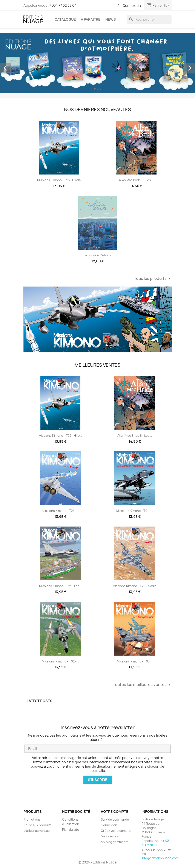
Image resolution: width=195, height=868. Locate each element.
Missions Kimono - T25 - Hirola (59, 180)
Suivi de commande (115, 819)
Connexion (109, 825)
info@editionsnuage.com (160, 858)
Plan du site (71, 830)
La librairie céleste (98, 255)
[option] (97, 63)
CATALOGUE (65, 19)
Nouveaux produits (38, 825)
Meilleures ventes (37, 831)
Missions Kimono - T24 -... (61, 511)
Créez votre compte (116, 831)
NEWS (111, 19)
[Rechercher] (149, 19)
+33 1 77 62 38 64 (63, 5)
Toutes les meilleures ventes (142, 685)
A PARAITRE (91, 19)
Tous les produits (153, 279)
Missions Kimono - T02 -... (61, 661)
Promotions (32, 819)
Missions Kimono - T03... (135, 661)
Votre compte (115, 812)
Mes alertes (110, 836)
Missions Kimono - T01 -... (135, 511)
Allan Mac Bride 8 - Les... (136, 180)
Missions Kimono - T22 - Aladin (135, 586)
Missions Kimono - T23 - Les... (61, 586)
